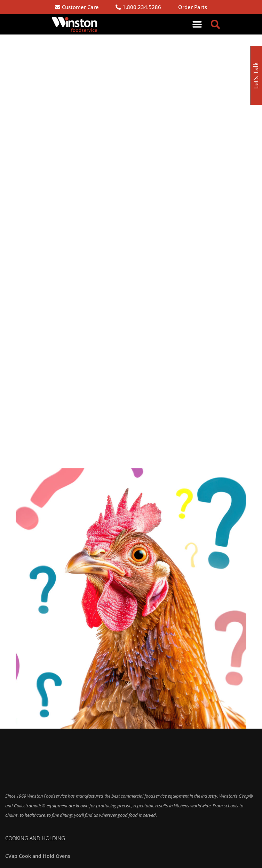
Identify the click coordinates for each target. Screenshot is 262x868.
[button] (197, 24)
